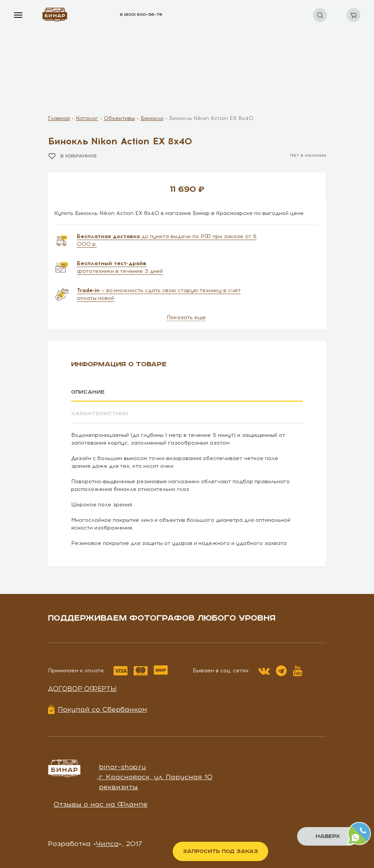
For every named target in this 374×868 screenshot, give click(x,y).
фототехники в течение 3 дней (120, 267)
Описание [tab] (88, 392)
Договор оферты (82, 688)
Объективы (119, 118)
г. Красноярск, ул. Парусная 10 (156, 777)
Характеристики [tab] (100, 414)
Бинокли (152, 118)
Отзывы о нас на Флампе (101, 804)
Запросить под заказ (220, 851)
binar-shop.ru (122, 767)
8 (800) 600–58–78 (141, 15)
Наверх (328, 836)
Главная (59, 118)
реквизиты (118, 787)
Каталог (87, 118)
